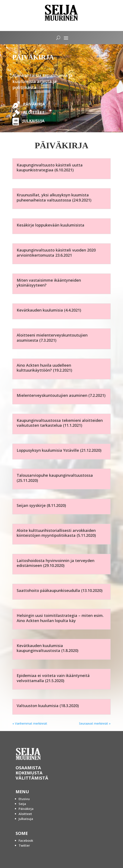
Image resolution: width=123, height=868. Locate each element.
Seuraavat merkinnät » (95, 723)
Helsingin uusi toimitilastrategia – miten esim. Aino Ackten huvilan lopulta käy (60, 618)
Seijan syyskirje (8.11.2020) (41, 505)
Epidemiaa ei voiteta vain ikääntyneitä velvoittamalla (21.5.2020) (53, 678)
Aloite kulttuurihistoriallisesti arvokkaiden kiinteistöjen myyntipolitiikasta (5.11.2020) (56, 533)
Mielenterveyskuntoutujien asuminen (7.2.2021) (61, 395)
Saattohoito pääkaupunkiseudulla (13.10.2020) (60, 590)
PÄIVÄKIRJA (34, 104)
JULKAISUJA (33, 121)
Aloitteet (25, 814)
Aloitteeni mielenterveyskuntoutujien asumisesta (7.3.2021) (52, 338)
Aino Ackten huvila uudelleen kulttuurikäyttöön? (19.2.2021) (44, 368)
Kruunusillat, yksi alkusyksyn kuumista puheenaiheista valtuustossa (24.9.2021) (54, 197)
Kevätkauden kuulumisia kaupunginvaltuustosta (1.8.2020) (48, 648)
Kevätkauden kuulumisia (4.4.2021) (49, 310)
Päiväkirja (26, 809)
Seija (22, 804)
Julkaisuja (26, 819)
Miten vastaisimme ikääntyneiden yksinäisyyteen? (49, 283)
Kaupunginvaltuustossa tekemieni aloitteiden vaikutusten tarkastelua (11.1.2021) (60, 423)
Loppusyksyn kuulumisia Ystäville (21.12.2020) (59, 450)
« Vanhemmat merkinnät (30, 723)
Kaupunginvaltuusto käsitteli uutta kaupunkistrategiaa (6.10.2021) (50, 167)
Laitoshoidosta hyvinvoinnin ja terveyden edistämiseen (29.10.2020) (56, 563)
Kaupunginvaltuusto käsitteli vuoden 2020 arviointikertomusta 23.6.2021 (56, 252)
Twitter (24, 845)
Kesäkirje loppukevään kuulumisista (51, 225)
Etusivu (24, 799)
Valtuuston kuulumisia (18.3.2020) (48, 706)
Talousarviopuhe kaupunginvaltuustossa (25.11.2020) (55, 478)
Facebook (26, 840)
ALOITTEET (34, 112)
